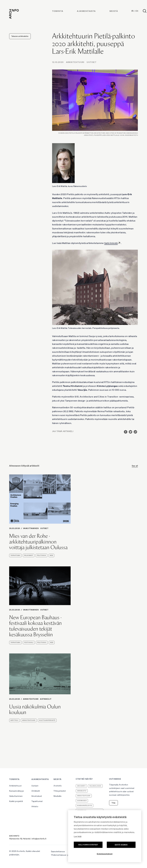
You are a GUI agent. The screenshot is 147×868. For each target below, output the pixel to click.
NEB (51, 555)
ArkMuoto (82, 791)
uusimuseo (82, 801)
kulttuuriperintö (47, 720)
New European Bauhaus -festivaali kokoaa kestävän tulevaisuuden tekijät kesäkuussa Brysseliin (35, 626)
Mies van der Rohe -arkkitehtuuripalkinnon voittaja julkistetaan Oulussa (38, 542)
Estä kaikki (121, 845)
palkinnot (29, 555)
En (137, 11)
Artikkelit (46, 699)
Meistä (114, 11)
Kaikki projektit (16, 801)
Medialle (57, 796)
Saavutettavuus (58, 851)
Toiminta (58, 11)
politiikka (41, 555)
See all (135, 466)
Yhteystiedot (60, 791)
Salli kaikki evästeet (88, 845)
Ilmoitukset (37, 796)
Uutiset (92, 62)
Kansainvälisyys (17, 791)
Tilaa (113, 803)
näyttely (14, 720)
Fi (133, 11)
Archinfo (58, 786)
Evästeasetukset (105, 854)
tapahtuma (15, 555)
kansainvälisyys (85, 805)
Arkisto (35, 806)
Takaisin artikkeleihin (20, 36)
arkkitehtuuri (29, 720)
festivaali (29, 642)
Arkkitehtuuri (75, 62)
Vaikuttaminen (31, 528)
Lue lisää (78, 836)
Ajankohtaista (86, 11)
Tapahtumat (37, 801)
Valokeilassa (95, 786)
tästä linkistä (111, 243)
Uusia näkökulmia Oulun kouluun (35, 709)
